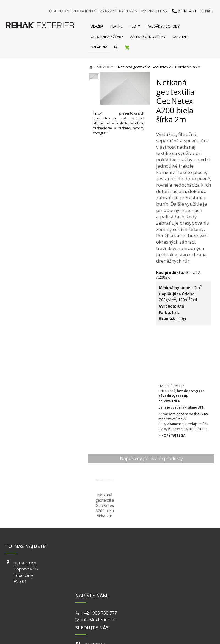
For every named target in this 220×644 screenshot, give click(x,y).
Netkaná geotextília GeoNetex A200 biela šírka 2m (105, 505)
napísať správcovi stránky (95, 606)
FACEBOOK (166, 563)
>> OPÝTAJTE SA (172, 435)
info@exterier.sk (99, 570)
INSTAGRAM (167, 570)
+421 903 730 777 (100, 563)
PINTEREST (167, 586)
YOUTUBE (165, 578)
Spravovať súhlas (195, 606)
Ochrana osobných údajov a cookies (148, 606)
